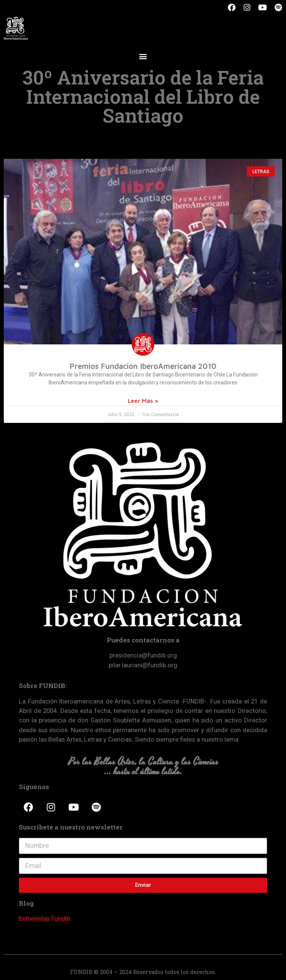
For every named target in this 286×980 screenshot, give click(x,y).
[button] (143, 56)
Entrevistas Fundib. (45, 919)
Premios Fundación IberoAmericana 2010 (143, 366)
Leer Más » (143, 401)
